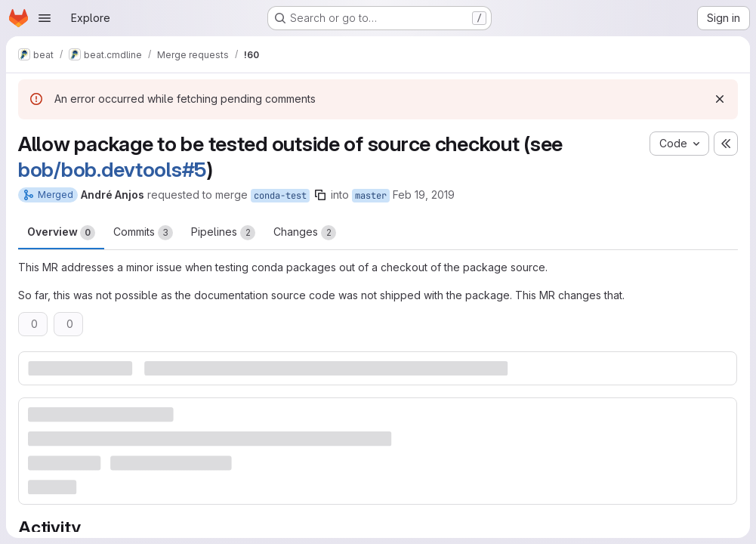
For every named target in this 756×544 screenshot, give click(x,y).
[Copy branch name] (320, 195)
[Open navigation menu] (45, 18)
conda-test (280, 196)
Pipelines (223, 233)
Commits (143, 233)
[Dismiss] (720, 99)
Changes (305, 233)
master (371, 196)
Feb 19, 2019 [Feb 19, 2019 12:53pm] (424, 195)
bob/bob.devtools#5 (112, 170)
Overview (61, 233)
